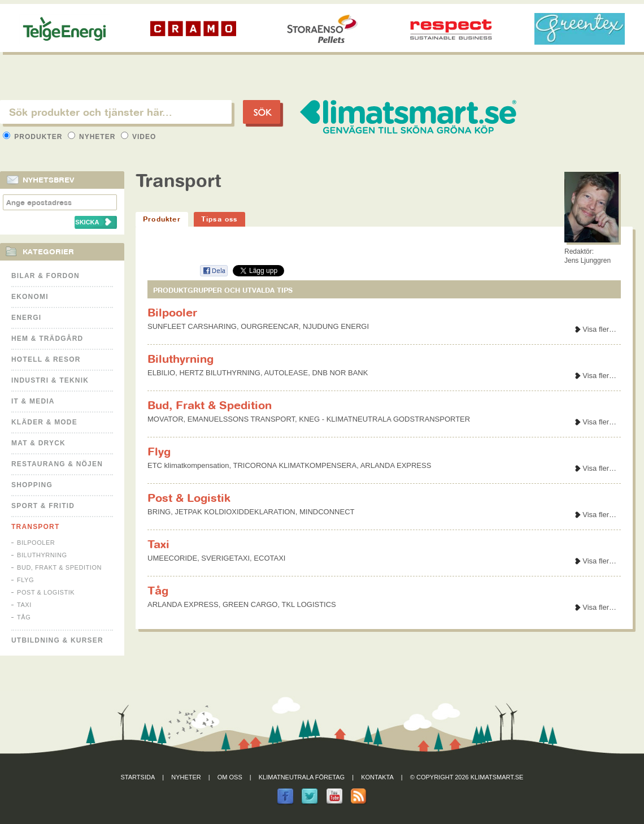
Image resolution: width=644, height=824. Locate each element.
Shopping (32, 485)
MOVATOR (166, 419)
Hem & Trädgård (47, 339)
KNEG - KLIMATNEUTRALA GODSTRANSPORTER (384, 419)
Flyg (25, 580)
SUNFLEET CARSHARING (192, 326)
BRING (159, 512)
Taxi (24, 605)
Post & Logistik (46, 592)
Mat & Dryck (38, 443)
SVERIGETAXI (225, 558)
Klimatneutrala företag (302, 777)
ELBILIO (161, 373)
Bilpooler (36, 543)
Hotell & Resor (46, 359)
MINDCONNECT (327, 512)
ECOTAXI (269, 558)
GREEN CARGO (250, 604)
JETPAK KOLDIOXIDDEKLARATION (235, 512)
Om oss (230, 777)
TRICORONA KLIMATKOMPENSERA (295, 465)
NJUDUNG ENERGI (336, 326)
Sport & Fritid (43, 506)
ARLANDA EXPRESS (396, 465)
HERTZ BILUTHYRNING (220, 373)
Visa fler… (599, 329)
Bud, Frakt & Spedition (59, 567)
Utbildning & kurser (57, 640)
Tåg (24, 617)
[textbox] (116, 112)
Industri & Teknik (50, 380)
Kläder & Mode (44, 422)
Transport (35, 527)
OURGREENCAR (270, 326)
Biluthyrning (42, 555)
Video (139, 137)
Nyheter (93, 137)
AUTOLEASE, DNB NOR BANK (316, 373)
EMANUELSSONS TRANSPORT (241, 419)
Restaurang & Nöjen (57, 464)
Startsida (138, 777)
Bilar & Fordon (45, 276)
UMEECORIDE (172, 558)
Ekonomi (30, 297)
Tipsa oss (219, 219)
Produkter (34, 137)
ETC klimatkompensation (188, 465)
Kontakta (377, 777)
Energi (26, 318)
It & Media (33, 401)
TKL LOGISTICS (308, 604)
